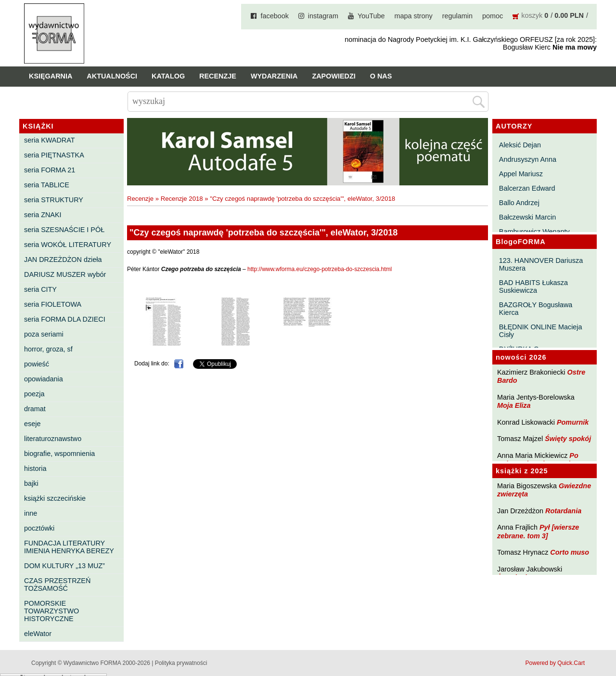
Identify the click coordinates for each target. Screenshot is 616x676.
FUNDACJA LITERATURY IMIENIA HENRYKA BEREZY (69, 547)
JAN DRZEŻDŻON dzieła (63, 260)
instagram (323, 16)
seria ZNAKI (43, 215)
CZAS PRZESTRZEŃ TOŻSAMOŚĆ (57, 585)
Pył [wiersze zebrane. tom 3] (538, 531)
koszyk (532, 15)
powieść (37, 364)
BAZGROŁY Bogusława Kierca (536, 309)
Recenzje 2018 (182, 199)
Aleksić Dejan (520, 145)
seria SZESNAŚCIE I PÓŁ (64, 230)
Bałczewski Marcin (527, 217)
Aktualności (112, 76)
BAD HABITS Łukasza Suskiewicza (533, 286)
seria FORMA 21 (50, 170)
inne (31, 513)
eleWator (38, 634)
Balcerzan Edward (527, 188)
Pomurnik (573, 422)
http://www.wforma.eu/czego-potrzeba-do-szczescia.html (320, 269)
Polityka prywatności (181, 663)
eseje (32, 424)
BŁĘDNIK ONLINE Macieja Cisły (541, 331)
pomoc (493, 16)
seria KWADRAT (50, 140)
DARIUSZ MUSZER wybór (65, 274)
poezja (34, 394)
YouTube (371, 16)
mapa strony (414, 16)
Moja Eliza (514, 405)
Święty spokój (568, 439)
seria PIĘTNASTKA (54, 155)
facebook (274, 16)
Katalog (168, 76)
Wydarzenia (274, 76)
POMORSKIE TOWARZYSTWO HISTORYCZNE (51, 611)
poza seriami (44, 334)
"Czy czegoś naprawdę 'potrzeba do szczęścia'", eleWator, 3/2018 (302, 199)
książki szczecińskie (55, 498)
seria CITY (40, 289)
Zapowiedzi (334, 76)
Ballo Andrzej (519, 203)
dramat (35, 409)
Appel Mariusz (521, 174)
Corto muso (570, 552)
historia (35, 468)
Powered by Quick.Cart (555, 663)
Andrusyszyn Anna (528, 159)
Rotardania (563, 511)
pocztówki (39, 528)
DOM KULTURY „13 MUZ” (64, 566)
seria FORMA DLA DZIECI (65, 319)
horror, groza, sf (48, 349)
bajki (31, 483)
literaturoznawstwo (53, 439)
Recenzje (218, 76)
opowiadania (44, 379)
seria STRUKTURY (54, 200)
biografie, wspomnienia (59, 454)
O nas (381, 76)
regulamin (457, 16)
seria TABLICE (47, 185)
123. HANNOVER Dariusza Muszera (541, 264)
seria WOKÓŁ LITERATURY (68, 245)
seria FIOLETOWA (53, 304)
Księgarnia (51, 76)
